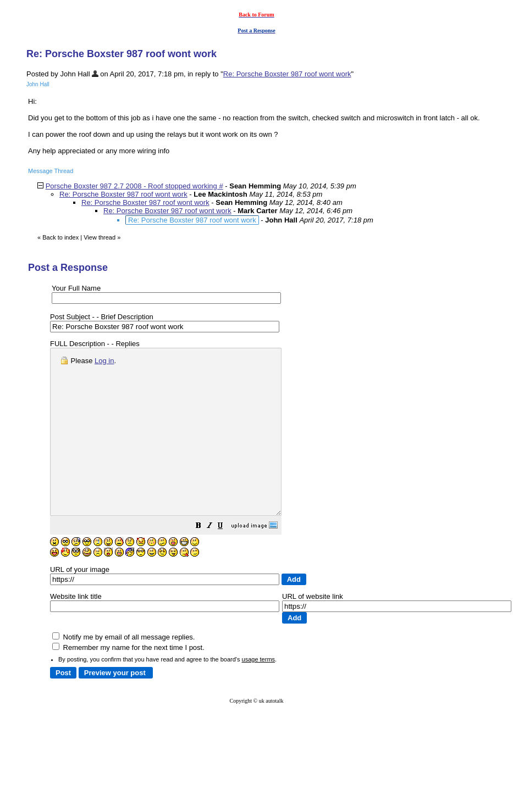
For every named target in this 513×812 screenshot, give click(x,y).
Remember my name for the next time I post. (128, 680)
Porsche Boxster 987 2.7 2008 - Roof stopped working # (134, 186)
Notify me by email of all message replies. (123, 670)
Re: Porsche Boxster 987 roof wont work (287, 74)
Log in (104, 361)
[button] (226, 560)
